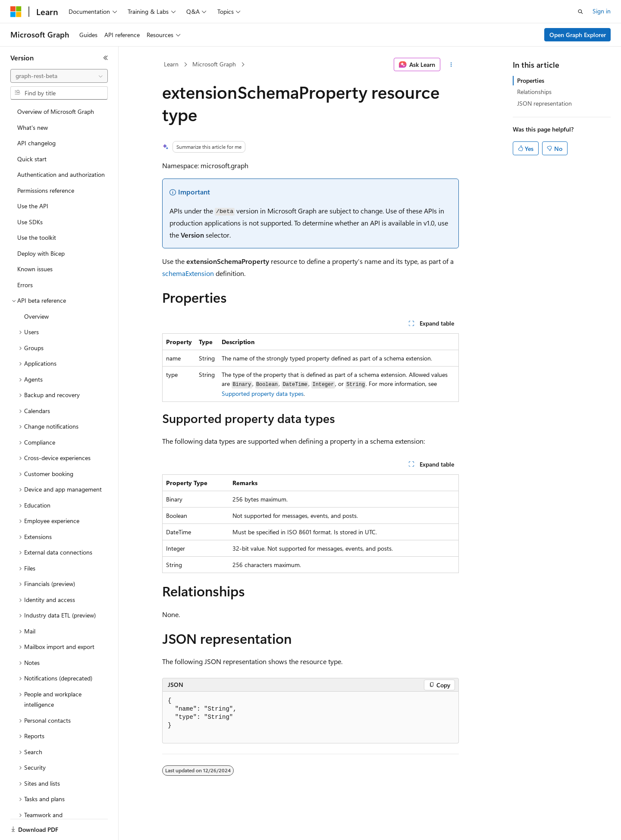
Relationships (534, 92)
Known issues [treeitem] (35, 269)
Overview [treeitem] (36, 316)
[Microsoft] (16, 12)
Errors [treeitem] (25, 285)
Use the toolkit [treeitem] (37, 237)
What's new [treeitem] (33, 127)
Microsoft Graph (214, 64)
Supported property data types (263, 393)
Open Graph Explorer (578, 35)
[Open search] (580, 12)
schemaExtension (188, 273)
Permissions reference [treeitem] (46, 190)
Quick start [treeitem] (32, 159)
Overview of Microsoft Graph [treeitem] (56, 111)
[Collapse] (106, 58)
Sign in (602, 11)
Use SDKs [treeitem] (30, 222)
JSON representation (544, 103)
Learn (171, 64)
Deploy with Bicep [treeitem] (41, 253)
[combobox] (59, 76)
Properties (531, 80)
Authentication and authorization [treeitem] (61, 174)
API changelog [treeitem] (36, 143)
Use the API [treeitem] (33, 206)
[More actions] (451, 65)
